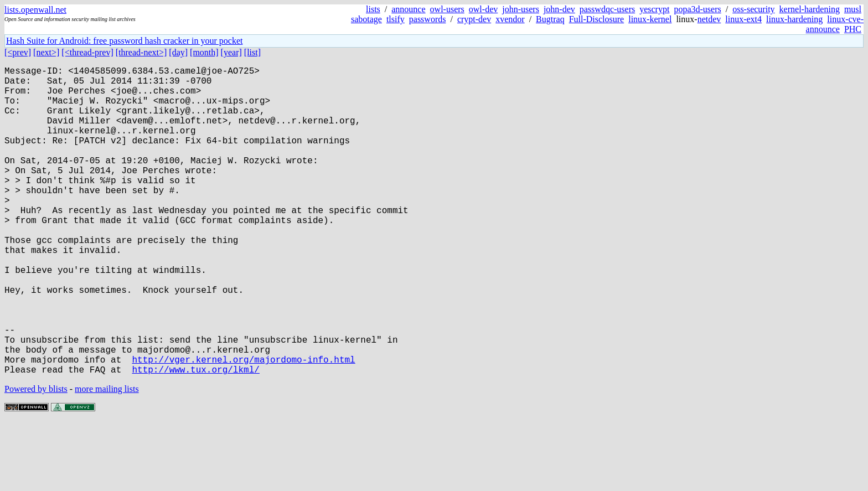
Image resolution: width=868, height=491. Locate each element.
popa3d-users (697, 9)
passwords (428, 19)
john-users (521, 9)
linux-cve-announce (835, 24)
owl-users (447, 9)
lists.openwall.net (35, 10)
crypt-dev (474, 19)
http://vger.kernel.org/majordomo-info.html (243, 426)
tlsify (396, 19)
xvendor (510, 19)
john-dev (559, 9)
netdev (709, 19)
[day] (178, 52)
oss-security (753, 9)
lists (373, 9)
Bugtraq (550, 19)
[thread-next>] (141, 52)
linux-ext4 (743, 19)
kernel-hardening (810, 9)
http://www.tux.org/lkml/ (195, 438)
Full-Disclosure (597, 19)
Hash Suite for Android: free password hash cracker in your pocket (124, 41)
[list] (252, 52)
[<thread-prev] (87, 52)
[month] (204, 52)
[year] (231, 52)
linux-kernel (650, 19)
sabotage (366, 19)
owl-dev (483, 9)
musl (853, 9)
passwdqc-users (607, 9)
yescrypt (654, 9)
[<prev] (18, 52)
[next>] (46, 52)
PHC (853, 29)
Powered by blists (36, 458)
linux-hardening (794, 19)
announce (408, 9)
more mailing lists (107, 458)
